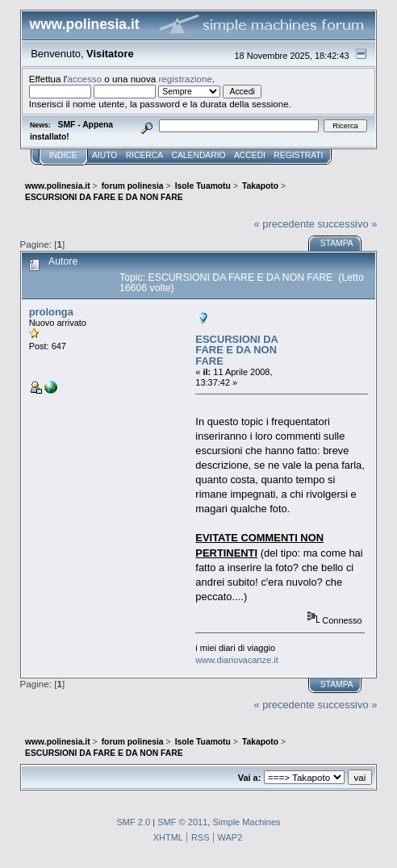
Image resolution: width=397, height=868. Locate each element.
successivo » (348, 224)
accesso (85, 79)
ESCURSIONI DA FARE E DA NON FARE (236, 350)
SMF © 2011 (182, 822)
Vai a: (250, 778)
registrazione (186, 79)
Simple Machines (246, 822)
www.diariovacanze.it (236, 660)
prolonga (51, 312)
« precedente (284, 224)
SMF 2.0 (133, 822)
